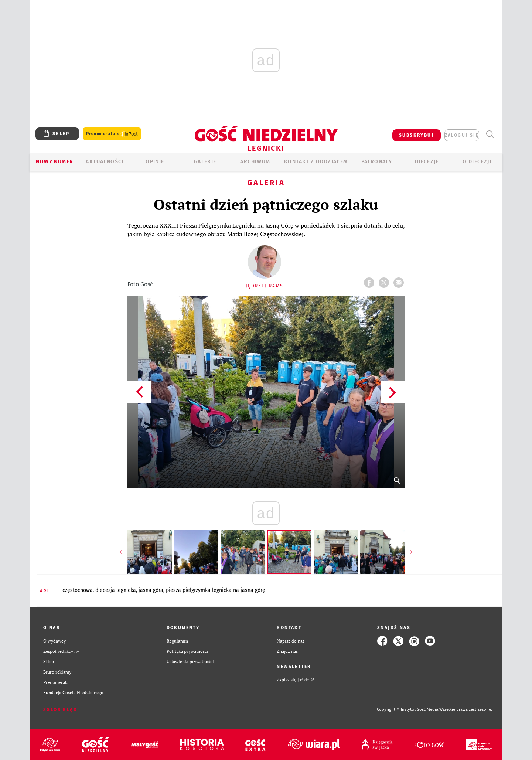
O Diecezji (477, 162)
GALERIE (205, 162)
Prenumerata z (112, 134)
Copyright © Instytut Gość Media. (408, 710)
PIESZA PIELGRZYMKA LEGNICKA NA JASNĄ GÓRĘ (216, 590)
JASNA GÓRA (151, 590)
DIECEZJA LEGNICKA (116, 590)
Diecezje (427, 162)
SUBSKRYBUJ (416, 135)
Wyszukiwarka (490, 134)
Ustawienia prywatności (190, 662)
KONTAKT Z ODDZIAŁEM (316, 162)
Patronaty (377, 162)
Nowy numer (54, 162)
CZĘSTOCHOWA (78, 590)
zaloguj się (462, 135)
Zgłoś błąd (60, 710)
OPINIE (155, 162)
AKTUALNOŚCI (105, 162)
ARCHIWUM (255, 162)
